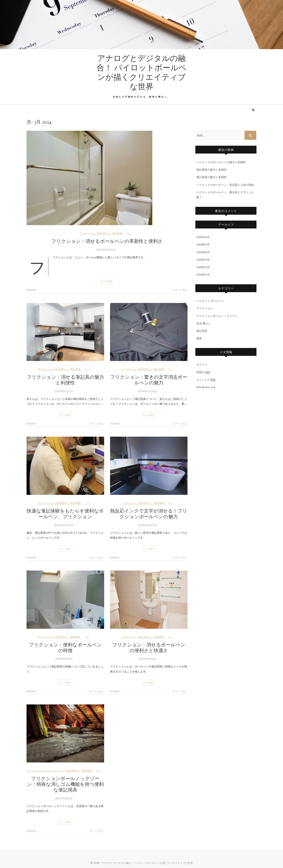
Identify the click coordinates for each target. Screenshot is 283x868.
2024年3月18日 (147, 391)
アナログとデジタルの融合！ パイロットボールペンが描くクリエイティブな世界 (141, 72)
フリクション (87, 233)
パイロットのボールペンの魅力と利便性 (221, 162)
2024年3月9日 (64, 659)
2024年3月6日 (147, 659)
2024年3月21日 (64, 391)
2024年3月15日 (64, 525)
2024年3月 (203, 260)
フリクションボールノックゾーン (46, 770)
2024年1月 (203, 275)
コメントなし (180, 290)
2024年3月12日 (147, 525)
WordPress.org (206, 387)
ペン (129, 233)
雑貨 (199, 338)
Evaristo (31, 290)
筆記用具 (117, 233)
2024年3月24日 (106, 250)
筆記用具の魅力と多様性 (211, 170)
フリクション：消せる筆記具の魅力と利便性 (65, 380)
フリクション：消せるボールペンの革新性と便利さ (107, 241)
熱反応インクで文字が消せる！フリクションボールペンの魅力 (149, 513)
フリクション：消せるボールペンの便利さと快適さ (149, 647)
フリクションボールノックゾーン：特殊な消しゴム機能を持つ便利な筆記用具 (65, 784)
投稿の (203, 372)
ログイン (202, 364)
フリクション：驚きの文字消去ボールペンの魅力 (149, 380)
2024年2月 (203, 267)
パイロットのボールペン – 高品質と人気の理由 (225, 185)
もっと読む (107, 281)
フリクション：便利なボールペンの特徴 (65, 647)
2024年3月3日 (64, 798)
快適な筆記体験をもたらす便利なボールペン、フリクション (65, 513)
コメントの (206, 380)
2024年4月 (203, 252)
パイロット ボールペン (210, 301)
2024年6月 (203, 237)
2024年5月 (203, 244)
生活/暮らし (104, 233)
